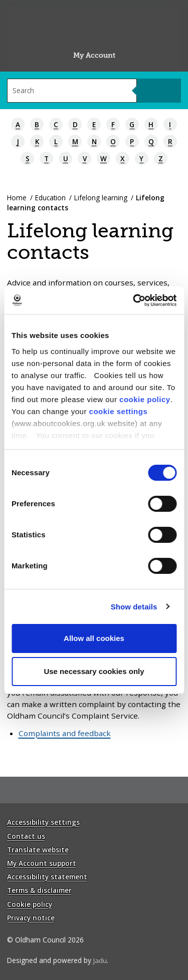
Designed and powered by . (58, 960)
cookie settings (119, 411)
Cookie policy (30, 904)
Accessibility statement (47, 877)
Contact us (26, 836)
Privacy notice (31, 918)
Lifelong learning (101, 198)
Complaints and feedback (65, 733)
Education (50, 198)
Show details (134, 607)
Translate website (38, 850)
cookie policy (145, 399)
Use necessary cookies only (94, 671)
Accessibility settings (43, 822)
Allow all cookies (94, 638)
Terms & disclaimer (39, 890)
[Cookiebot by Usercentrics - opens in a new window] (134, 300)
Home (17, 198)
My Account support (42, 863)
